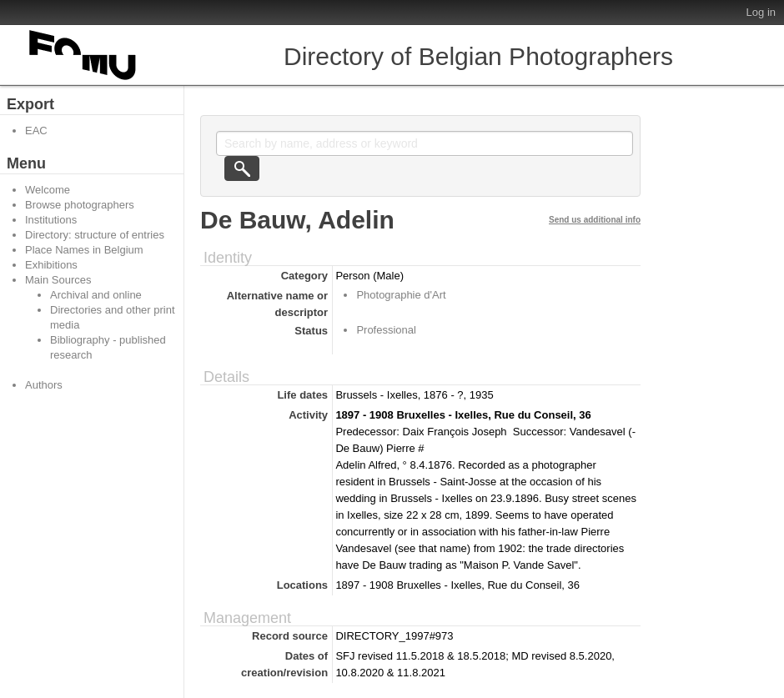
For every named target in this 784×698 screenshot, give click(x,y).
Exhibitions (51, 265)
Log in (761, 12)
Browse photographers (80, 205)
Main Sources (58, 280)
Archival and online (96, 295)
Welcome (48, 190)
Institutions (51, 220)
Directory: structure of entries (95, 235)
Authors (44, 385)
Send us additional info (595, 220)
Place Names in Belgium (84, 250)
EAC (36, 131)
